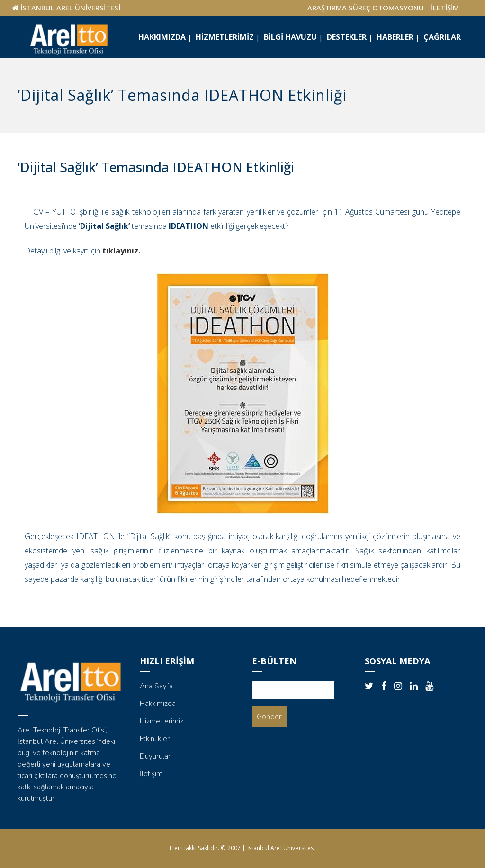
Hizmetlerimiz (162, 721)
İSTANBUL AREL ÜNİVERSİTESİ (70, 8)
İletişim (151, 774)
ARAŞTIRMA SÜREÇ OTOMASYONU (366, 8)
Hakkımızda (158, 704)
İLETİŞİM (445, 8)
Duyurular (155, 756)
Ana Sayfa (156, 686)
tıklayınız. (121, 251)
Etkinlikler (155, 739)
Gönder (269, 716)
